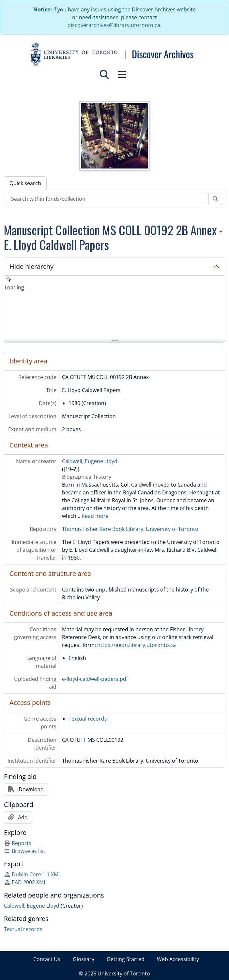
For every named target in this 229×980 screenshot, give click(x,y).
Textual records (88, 719)
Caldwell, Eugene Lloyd (90, 461)
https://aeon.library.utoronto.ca (137, 645)
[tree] (114, 308)
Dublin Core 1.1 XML (32, 874)
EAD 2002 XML (25, 882)
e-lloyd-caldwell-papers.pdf (95, 679)
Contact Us (47, 959)
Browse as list (25, 851)
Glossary (84, 959)
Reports (18, 843)
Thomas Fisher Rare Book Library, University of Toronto (130, 529)
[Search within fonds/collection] (108, 199)
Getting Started (126, 959)
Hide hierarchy (31, 266)
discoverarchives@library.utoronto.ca (114, 25)
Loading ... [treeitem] (17, 287)
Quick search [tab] (25, 183)
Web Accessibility (178, 959)
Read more (95, 516)
